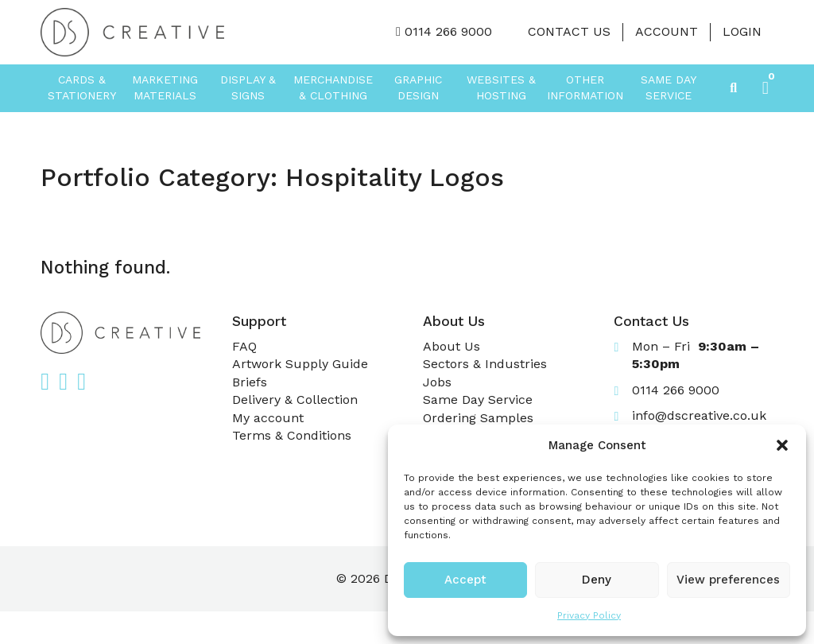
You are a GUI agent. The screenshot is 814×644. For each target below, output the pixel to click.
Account (667, 31)
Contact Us (569, 31)
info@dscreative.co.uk (699, 415)
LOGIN (742, 31)
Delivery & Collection (295, 400)
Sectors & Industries (485, 364)
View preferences (728, 580)
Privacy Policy (589, 615)
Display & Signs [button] (248, 87)
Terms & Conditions (292, 435)
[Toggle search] (734, 88)
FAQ (244, 346)
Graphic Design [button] (418, 87)
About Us (452, 346)
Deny (597, 580)
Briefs (250, 382)
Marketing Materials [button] (165, 87)
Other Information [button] (585, 87)
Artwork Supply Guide (300, 364)
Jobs (437, 382)
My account (268, 418)
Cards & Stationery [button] (82, 87)
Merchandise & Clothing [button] (333, 87)
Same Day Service (669, 87)
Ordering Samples (478, 418)
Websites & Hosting (501, 87)
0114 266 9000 (448, 31)
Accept (465, 580)
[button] (782, 445)
